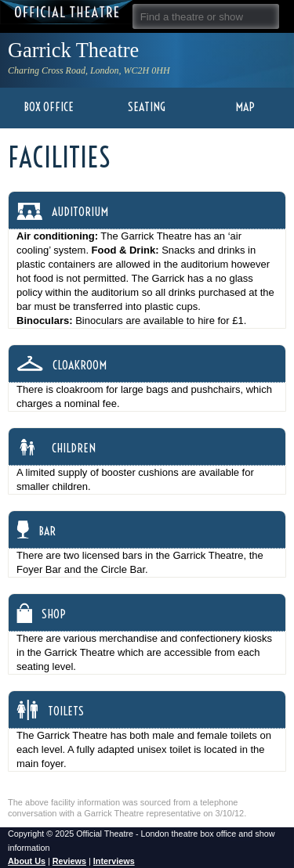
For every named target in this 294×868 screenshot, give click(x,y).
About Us (27, 861)
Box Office (49, 107)
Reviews (69, 861)
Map (245, 107)
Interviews (114, 861)
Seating (147, 107)
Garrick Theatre (73, 50)
